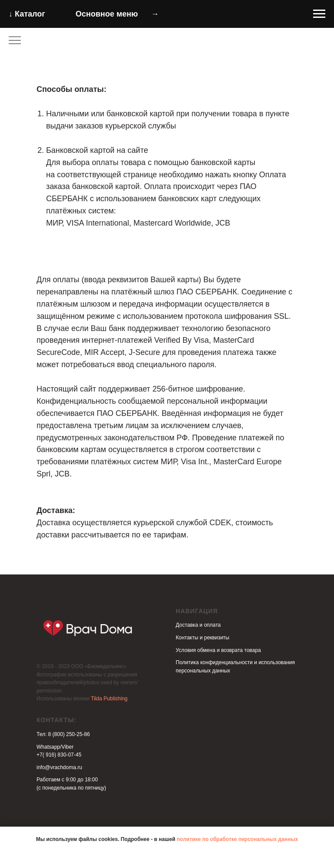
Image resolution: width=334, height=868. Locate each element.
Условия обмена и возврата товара (218, 650)
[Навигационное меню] (319, 14)
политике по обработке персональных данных (237, 839)
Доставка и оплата (198, 625)
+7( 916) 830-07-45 (59, 755)
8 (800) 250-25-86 (69, 734)
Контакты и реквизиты (202, 638)
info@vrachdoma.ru (59, 767)
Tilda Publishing (109, 699)
